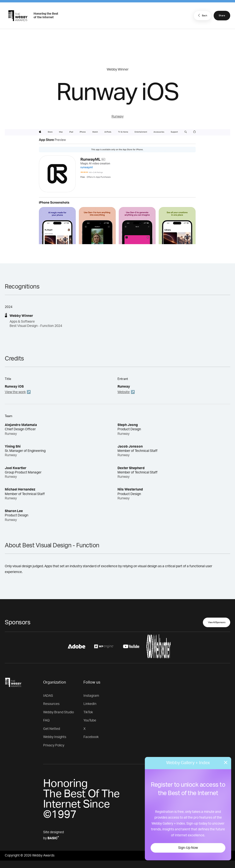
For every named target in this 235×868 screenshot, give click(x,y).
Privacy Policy (54, 745)
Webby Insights (55, 737)
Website (124, 392)
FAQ (46, 720)
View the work (15, 392)
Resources (51, 704)
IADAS (48, 696)
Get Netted (52, 729)
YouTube (90, 720)
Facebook (91, 737)
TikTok (88, 712)
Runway (117, 117)
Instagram (91, 696)
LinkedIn (90, 704)
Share (222, 16)
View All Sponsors (217, 622)
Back (202, 15)
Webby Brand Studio (59, 712)
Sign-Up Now (188, 848)
